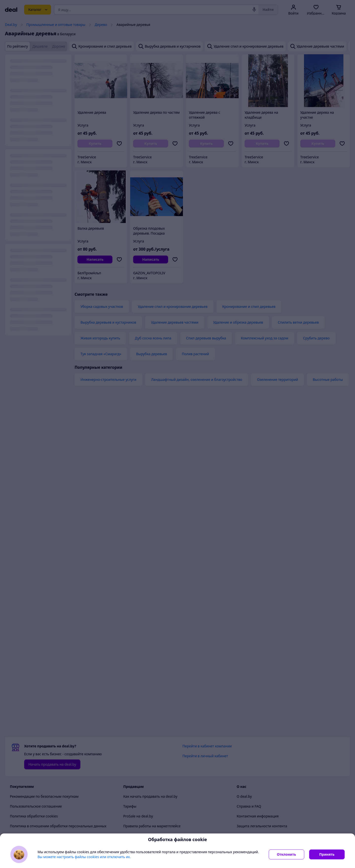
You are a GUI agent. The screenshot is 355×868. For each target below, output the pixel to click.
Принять (327, 854)
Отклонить (286, 854)
